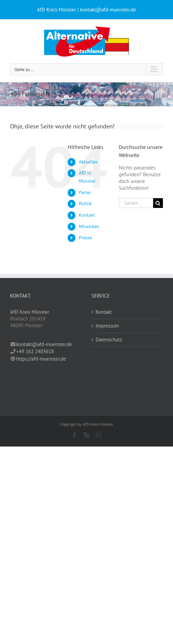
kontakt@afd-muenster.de (44, 344)
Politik (85, 204)
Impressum (107, 326)
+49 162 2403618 (35, 351)
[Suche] (158, 203)
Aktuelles (88, 162)
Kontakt (87, 215)
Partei (85, 192)
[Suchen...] (136, 203)
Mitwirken (89, 226)
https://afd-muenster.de (41, 359)
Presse (85, 238)
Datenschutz (109, 340)
